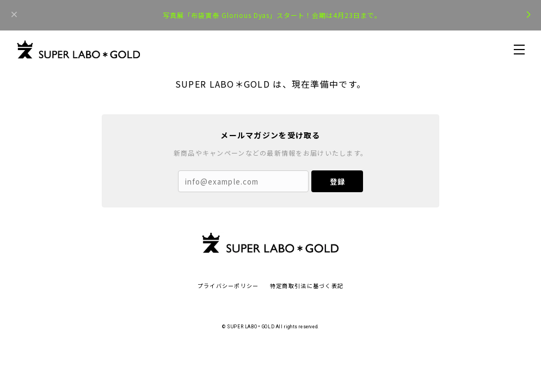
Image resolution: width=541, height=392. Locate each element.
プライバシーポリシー (228, 286)
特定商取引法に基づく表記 (307, 286)
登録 (337, 182)
